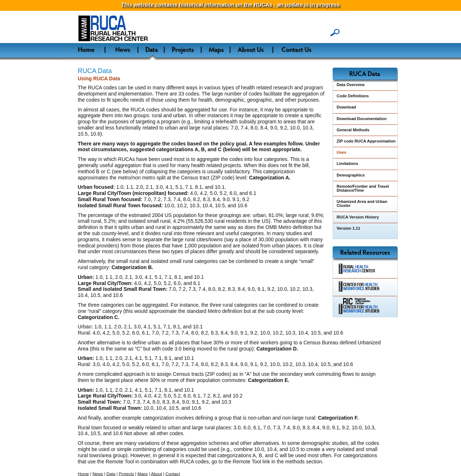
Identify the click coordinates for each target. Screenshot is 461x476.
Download (346, 107)
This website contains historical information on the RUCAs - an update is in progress (230, 5)
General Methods (353, 130)
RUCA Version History (358, 217)
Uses (342, 152)
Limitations (347, 163)
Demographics (351, 175)
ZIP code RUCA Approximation (366, 141)
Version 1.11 (348, 228)
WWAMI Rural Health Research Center (133, 29)
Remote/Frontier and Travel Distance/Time (363, 188)
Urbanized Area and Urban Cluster (362, 203)
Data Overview (351, 85)
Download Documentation (362, 119)
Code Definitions (353, 96)
